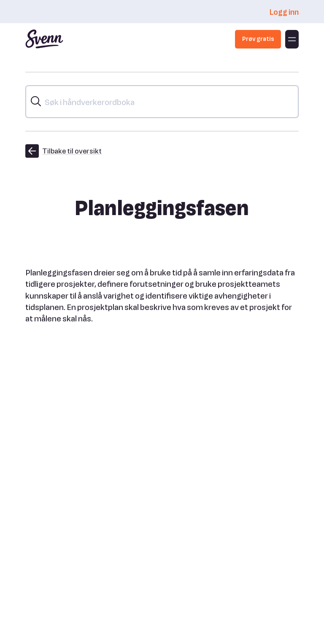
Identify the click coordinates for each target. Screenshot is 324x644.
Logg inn (284, 12)
